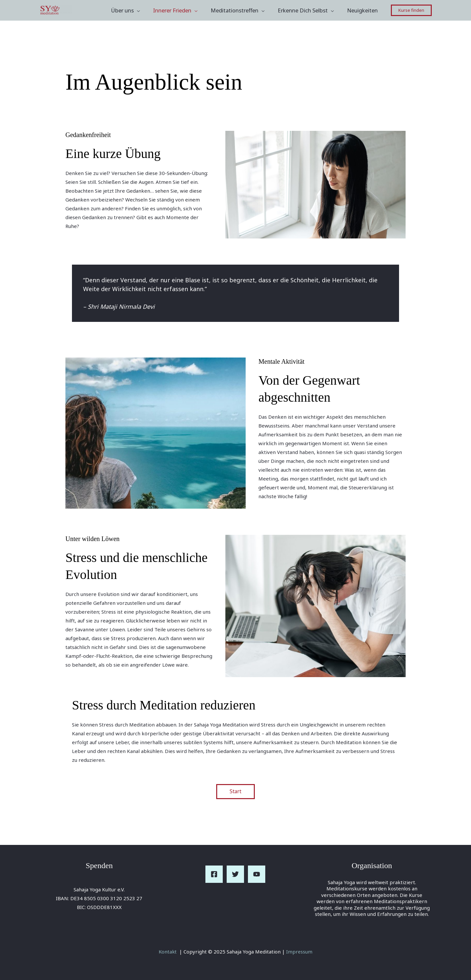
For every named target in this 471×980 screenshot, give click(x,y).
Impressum (300, 952)
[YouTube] (257, 875)
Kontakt (168, 952)
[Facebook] (214, 875)
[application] (147, 10)
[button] (411, 10)
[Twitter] (235, 875)
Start (236, 792)
